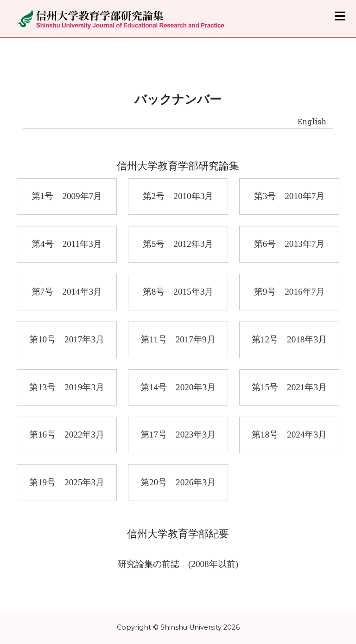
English (312, 121)
